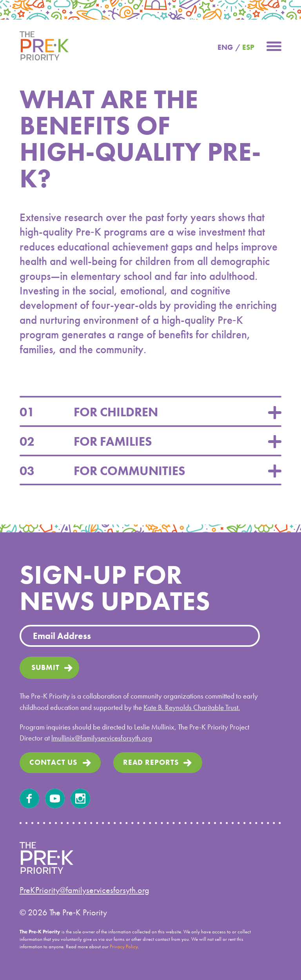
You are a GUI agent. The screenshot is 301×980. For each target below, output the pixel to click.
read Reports (151, 762)
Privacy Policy (124, 946)
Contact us (53, 762)
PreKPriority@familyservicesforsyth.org (84, 890)
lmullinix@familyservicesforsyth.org (102, 738)
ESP (248, 47)
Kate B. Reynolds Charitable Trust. (192, 707)
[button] (274, 45)
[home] (44, 45)
